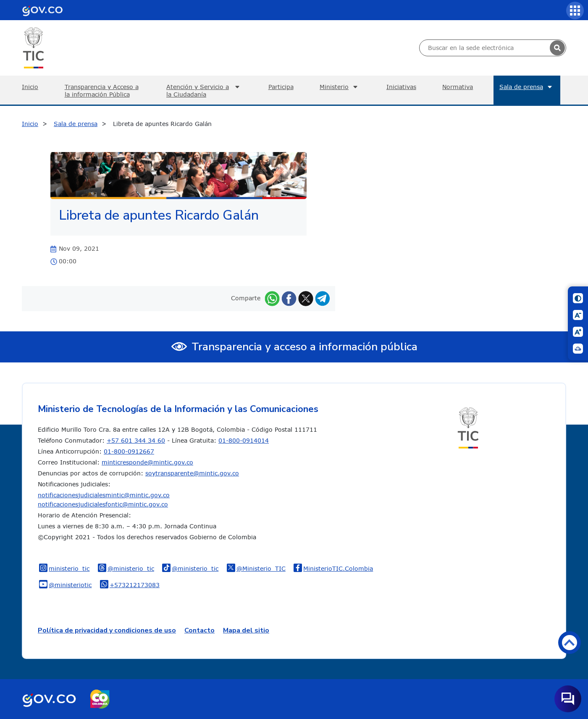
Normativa (458, 87)
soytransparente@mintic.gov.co (192, 473)
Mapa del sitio (246, 630)
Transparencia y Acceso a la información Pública (102, 91)
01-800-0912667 (129, 451)
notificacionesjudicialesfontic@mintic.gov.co (103, 504)
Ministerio (340, 87)
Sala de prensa (527, 87)
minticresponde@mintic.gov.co (147, 462)
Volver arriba (570, 643)
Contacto (199, 630)
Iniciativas (401, 87)
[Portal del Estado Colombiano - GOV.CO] (42, 10)
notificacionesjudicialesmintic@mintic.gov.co (104, 495)
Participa (281, 87)
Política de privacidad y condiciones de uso (107, 630)
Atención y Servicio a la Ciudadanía (204, 91)
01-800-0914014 (244, 440)
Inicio (30, 87)
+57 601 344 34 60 (136, 440)
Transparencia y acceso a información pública (304, 347)
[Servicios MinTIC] (575, 10)
